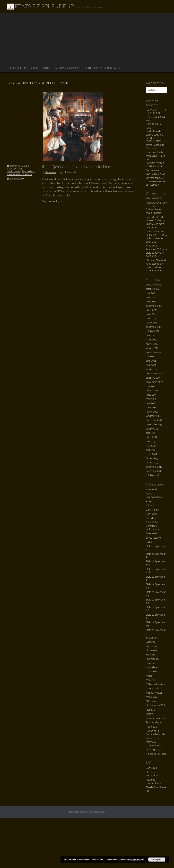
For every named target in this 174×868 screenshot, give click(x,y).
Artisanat (151, 505)
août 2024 (151, 293)
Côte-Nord (151, 533)
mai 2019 (151, 446)
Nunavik (150, 710)
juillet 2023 (152, 310)
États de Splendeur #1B (18, 167)
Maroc (149, 676)
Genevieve (51, 172)
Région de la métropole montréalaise (21, 173)
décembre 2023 (154, 306)
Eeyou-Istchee (153, 538)
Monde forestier (154, 693)
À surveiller (18, 68)
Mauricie (150, 680)
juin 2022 (151, 335)
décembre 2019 (154, 420)
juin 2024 (151, 297)
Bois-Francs (152, 510)
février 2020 (152, 412)
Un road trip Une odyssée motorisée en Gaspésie (156, 181)
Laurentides (152, 672)
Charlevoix (151, 514)
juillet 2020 (152, 390)
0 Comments (17, 179)
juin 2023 (151, 314)
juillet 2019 (152, 437)
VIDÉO (34, 68)
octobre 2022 (153, 331)
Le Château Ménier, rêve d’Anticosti (154, 209)
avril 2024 (151, 302)
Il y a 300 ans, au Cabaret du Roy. (77, 166)
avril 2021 (151, 365)
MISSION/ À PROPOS (67, 68)
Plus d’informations (136, 860)
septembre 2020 (155, 382)
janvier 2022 (152, 348)
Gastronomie (14, 171)
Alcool (149, 501)
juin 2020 (151, 395)
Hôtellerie (151, 655)
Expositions (152, 638)
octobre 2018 (153, 475)
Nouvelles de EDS (155, 705)
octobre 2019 (153, 429)
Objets (149, 714)
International (152, 659)
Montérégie (152, 697)
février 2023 (152, 323)
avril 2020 (151, 403)
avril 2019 (151, 450)
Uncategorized (154, 750)
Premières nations (155, 718)
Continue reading (52, 201)
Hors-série (151, 650)
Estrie (149, 542)
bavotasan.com (98, 812)
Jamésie (150, 663)
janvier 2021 (152, 369)
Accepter (157, 860)
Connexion (151, 768)
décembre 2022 (154, 327)
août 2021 (151, 361)
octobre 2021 (153, 357)
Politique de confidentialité (102, 68)
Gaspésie (151, 642)
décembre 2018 (154, 467)
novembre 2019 (154, 424)
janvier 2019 (152, 463)
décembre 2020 (154, 374)
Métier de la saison (156, 684)
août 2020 (151, 386)
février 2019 (152, 458)
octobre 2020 (153, 378)
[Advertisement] (87, 39)
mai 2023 (151, 318)
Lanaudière (152, 667)
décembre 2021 (154, 352)
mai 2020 (151, 399)
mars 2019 (151, 454)
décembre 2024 (154, 285)
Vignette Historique (156, 754)
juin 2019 (151, 441)
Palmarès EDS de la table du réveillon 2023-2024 (156, 238)
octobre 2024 (153, 289)
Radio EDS (151, 727)
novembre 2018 (154, 471)
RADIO (47, 68)
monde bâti (152, 689)
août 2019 (151, 433)
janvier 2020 (152, 416)
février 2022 (152, 344)
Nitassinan (151, 701)
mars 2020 (152, 407)
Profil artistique (154, 722)
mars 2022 (152, 340)
